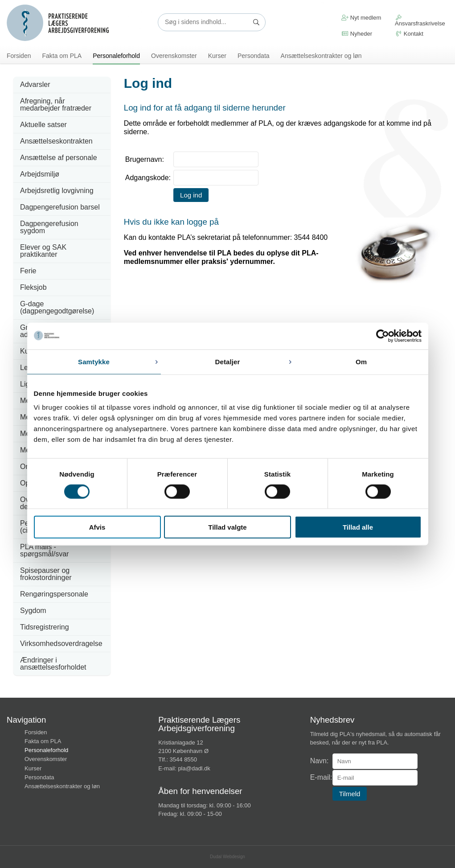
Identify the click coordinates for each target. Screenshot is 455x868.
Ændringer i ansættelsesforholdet (53, 664)
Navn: (320, 761)
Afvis (97, 527)
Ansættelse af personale (59, 158)
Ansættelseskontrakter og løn (321, 56)
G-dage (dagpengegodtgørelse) (57, 307)
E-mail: (321, 778)
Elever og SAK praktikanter (43, 251)
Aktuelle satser (43, 125)
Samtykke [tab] (94, 361)
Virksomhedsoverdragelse (61, 644)
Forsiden (19, 56)
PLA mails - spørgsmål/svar (44, 550)
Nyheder (357, 34)
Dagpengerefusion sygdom (49, 227)
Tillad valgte (227, 527)
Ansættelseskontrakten (56, 141)
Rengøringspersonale (54, 594)
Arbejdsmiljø (40, 174)
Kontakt (409, 34)
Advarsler (35, 84)
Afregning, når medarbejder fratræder (56, 105)
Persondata (254, 56)
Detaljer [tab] (228, 361)
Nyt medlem (361, 18)
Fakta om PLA (62, 56)
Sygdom (33, 611)
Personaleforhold (116, 56)
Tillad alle (358, 527)
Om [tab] (361, 361)
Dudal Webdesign (227, 857)
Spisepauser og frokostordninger (46, 574)
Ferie (28, 271)
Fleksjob (33, 287)
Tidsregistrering (45, 627)
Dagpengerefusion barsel (60, 207)
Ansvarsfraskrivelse (420, 21)
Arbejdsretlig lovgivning (57, 191)
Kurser (217, 56)
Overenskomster (174, 56)
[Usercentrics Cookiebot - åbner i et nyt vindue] (383, 336)
